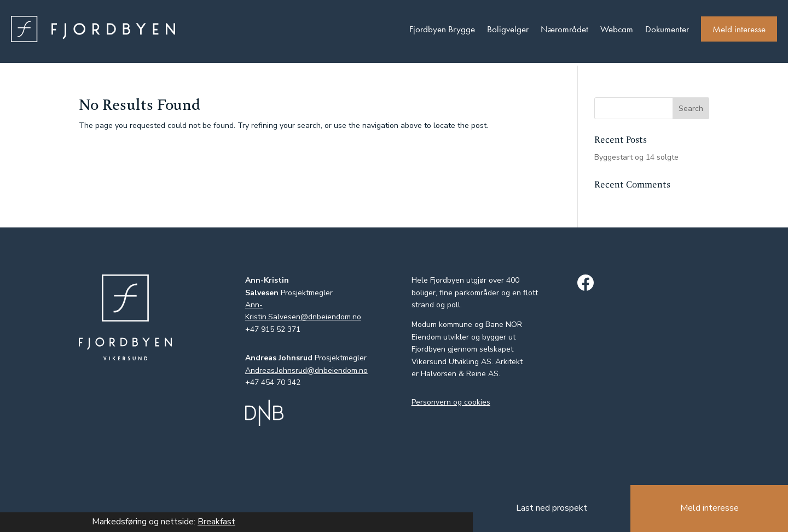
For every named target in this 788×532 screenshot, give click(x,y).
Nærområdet (564, 29)
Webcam (617, 29)
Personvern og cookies (451, 402)
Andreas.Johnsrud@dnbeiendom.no (306, 370)
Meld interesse (739, 29)
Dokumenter (667, 29)
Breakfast (216, 522)
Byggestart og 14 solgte (636, 157)
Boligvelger (508, 29)
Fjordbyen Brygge (442, 29)
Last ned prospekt (552, 508)
